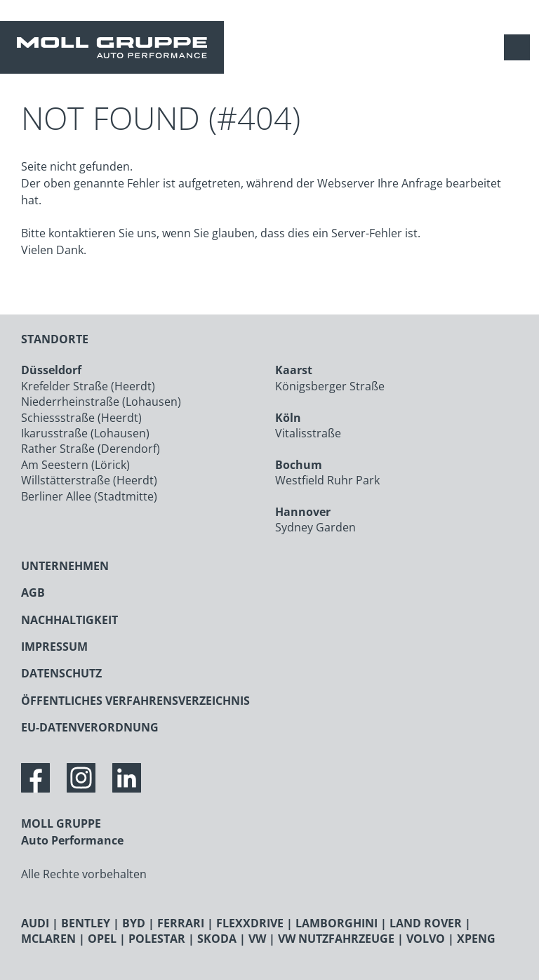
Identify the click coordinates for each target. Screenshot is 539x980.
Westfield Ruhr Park (327, 480)
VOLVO (426, 939)
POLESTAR (157, 939)
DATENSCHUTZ (61, 673)
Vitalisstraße (308, 433)
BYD (134, 923)
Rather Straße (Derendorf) (91, 449)
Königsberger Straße (330, 386)
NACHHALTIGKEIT (69, 620)
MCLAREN (48, 939)
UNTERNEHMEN (65, 566)
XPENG (476, 939)
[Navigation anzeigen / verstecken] (520, 47)
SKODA (217, 939)
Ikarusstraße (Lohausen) (85, 433)
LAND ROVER (426, 923)
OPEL (102, 939)
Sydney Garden (315, 527)
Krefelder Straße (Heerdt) (88, 386)
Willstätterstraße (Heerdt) (89, 480)
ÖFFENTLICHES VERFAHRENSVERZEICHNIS (135, 701)
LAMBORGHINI (337, 923)
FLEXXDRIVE (250, 923)
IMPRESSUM (54, 647)
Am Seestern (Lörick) (75, 465)
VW (257, 939)
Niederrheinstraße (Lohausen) (101, 402)
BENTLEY (86, 923)
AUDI (35, 923)
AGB (33, 592)
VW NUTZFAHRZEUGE (336, 939)
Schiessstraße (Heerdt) (81, 418)
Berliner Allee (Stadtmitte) (89, 496)
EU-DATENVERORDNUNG (90, 727)
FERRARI (181, 923)
